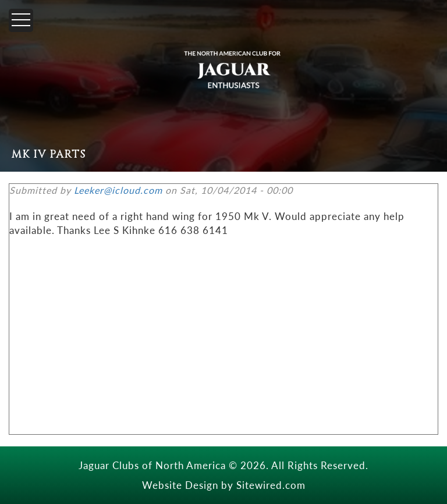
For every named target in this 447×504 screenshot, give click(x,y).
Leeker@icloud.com (118, 190)
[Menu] (21, 20)
